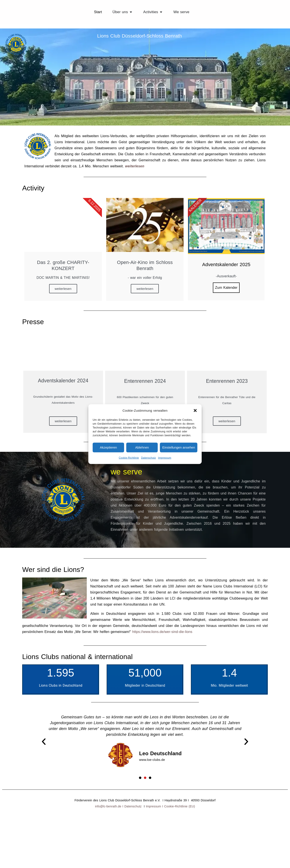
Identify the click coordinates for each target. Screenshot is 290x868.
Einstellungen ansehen (179, 447)
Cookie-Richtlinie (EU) (180, 801)
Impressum (165, 458)
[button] (195, 410)
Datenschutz (149, 458)
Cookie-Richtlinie (129, 458)
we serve (127, 466)
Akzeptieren (108, 447)
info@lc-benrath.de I (110, 801)
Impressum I (155, 801)
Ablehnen (142, 447)
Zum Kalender (226, 282)
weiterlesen (135, 161)
